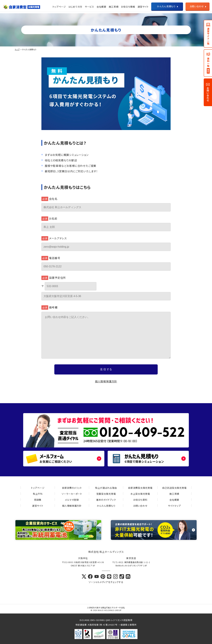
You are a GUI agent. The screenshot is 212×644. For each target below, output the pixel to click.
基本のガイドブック (106, 500)
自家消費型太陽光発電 (140, 488)
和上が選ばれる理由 (106, 488)
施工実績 (114, 7)
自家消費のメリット (72, 488)
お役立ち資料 (140, 500)
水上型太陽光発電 (140, 494)
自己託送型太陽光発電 (174, 488)
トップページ (59, 7)
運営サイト (38, 506)
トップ (17, 49)
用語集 (38, 500)
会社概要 (101, 7)
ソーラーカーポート (72, 494)
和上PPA (38, 494)
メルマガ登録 (72, 500)
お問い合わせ (197, 6)
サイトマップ (174, 506)
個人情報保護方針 (106, 381)
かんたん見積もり (166, 6)
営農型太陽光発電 (106, 494)
